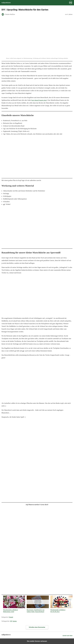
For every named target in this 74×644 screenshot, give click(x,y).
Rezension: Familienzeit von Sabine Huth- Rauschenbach (38, 604)
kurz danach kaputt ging (39, 100)
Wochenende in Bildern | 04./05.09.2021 (61, 604)
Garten (15, 621)
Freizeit (11, 617)
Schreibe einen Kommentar (37, 627)
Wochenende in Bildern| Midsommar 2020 (14, 604)
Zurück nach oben (67, 636)
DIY (11, 621)
